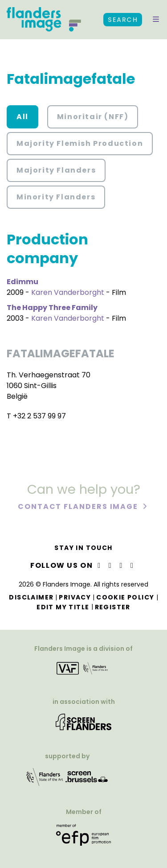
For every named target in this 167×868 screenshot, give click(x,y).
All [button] (22, 117)
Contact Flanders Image (79, 507)
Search (123, 20)
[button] (156, 20)
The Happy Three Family (52, 308)
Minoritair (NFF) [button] (93, 117)
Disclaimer (31, 597)
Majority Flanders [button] (56, 170)
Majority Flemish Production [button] (80, 143)
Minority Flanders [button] (56, 197)
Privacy (75, 597)
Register (113, 607)
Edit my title (63, 607)
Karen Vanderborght (68, 292)
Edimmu (22, 282)
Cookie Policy (125, 597)
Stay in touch (83, 548)
